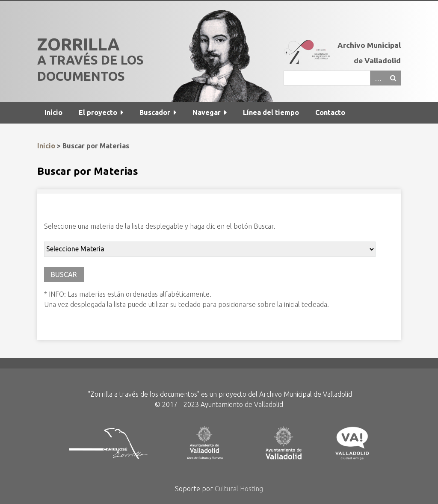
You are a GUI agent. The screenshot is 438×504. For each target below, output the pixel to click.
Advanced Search (378, 78)
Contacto (330, 112)
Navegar (207, 112)
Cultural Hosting (239, 489)
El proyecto (98, 112)
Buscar (393, 78)
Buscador (155, 112)
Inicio (53, 112)
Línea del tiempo (271, 112)
